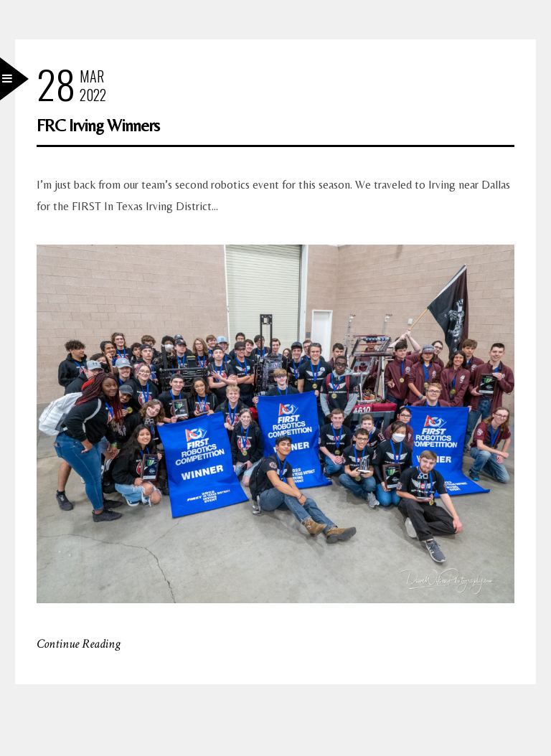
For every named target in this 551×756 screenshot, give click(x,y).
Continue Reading (79, 644)
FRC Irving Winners (98, 125)
